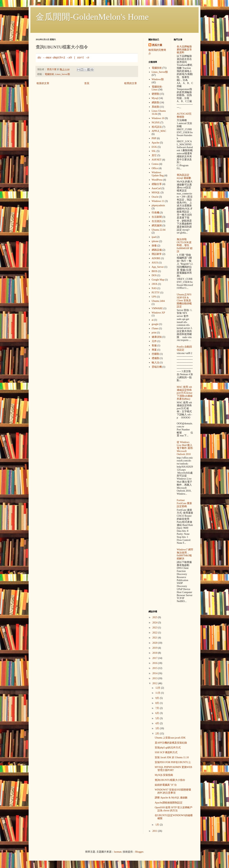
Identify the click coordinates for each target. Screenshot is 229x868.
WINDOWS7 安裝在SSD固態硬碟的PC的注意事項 (173, 791)
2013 (155, 678)
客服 (154, 345)
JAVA (155, 284)
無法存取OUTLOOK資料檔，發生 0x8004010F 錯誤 (185, 245)
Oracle (155, 197)
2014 (155, 673)
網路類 (155, 102)
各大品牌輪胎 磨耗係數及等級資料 (184, 50)
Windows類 (158, 79)
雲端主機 (157, 367)
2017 (155, 658)
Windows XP (158, 313)
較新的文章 (43, 83)
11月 (158, 693)
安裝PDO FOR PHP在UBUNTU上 (173, 762)
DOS (154, 275)
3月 (158, 728)
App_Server (158, 267)
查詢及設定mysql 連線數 (184, 176)
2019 (155, 648)
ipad (154, 237)
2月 (158, 734)
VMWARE (157, 308)
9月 (158, 698)
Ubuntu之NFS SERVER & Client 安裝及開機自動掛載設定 (184, 301)
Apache (156, 143)
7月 (158, 708)
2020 (155, 643)
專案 (154, 350)
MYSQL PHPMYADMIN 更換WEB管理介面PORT (173, 769)
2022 (155, 633)
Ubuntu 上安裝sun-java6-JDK (170, 738)
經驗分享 (157, 184)
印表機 (155, 213)
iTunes (155, 328)
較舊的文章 (131, 83)
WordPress (157, 180)
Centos (155, 164)
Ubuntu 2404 (158, 301)
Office (155, 168)
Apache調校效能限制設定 (169, 803)
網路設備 (157, 250)
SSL (154, 151)
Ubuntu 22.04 (159, 230)
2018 (155, 653)
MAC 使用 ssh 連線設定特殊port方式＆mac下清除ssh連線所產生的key (185, 393)
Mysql (155, 98)
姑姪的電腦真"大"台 (166, 785)
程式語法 (157, 127)
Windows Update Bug (158, 174)
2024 (155, 623)
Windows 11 (158, 201)
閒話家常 (157, 254)
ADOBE (156, 258)
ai (153, 320)
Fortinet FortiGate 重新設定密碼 (184, 503)
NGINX (156, 123)
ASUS (155, 263)
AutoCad (156, 188)
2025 (155, 617)
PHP (154, 138)
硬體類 (155, 94)
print (154, 333)
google (155, 324)
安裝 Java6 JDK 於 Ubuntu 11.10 (172, 757)
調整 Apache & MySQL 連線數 (171, 798)
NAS (154, 288)
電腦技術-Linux (157, 88)
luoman (118, 852)
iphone (155, 241)
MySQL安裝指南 (164, 775)
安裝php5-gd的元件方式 (168, 748)
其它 (154, 155)
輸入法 (155, 363)
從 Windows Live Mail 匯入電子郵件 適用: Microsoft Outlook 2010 (185, 448)
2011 (155, 831)
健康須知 (157, 337)
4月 (158, 723)
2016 (155, 663)
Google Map (158, 280)
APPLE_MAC (159, 131)
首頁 (87, 83)
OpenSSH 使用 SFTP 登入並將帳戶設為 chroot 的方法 (174, 809)
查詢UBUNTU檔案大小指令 (170, 780)
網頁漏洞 (157, 226)
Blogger (139, 852)
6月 (158, 713)
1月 (158, 825)
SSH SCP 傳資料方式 (166, 752)
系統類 (155, 107)
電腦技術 (49, 74)
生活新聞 (157, 217)
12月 (158, 688)
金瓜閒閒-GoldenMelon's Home (92, 17)
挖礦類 (155, 354)
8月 (158, 703)
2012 (155, 683)
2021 (155, 638)
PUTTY (156, 293)
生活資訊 (157, 221)
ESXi (154, 147)
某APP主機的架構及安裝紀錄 (171, 743)
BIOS (155, 271)
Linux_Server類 (62, 74)
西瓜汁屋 (157, 45)
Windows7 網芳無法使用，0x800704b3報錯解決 (185, 554)
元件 (154, 341)
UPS (154, 297)
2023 (155, 628)
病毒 (154, 246)
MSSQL (156, 193)
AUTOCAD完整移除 (184, 115)
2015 (155, 668)
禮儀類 (155, 358)
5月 (158, 718)
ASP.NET (157, 160)
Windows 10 (158, 118)
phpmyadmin (158, 205)
